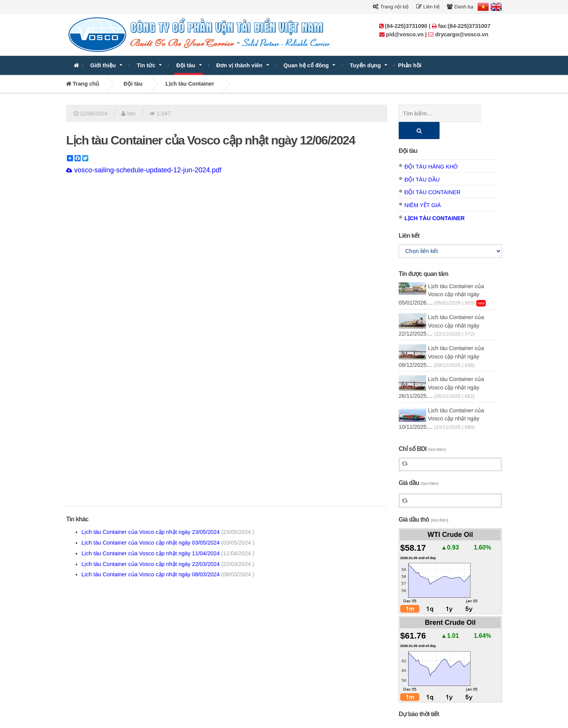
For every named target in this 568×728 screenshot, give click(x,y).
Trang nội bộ (390, 7)
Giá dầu (418, 466)
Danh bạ (460, 7)
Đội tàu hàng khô (431, 149)
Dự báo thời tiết (419, 697)
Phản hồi (410, 65)
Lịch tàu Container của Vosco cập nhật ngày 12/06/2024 (211, 140)
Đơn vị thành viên (239, 65)
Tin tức (146, 65)
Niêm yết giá (423, 188)
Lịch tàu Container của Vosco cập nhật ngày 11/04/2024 (168, 553)
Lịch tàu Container (190, 84)
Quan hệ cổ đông (306, 65)
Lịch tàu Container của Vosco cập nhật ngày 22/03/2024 (168, 564)
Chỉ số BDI (422, 432)
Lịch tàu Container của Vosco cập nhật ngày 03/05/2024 (168, 543)
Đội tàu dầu (422, 162)
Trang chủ (83, 84)
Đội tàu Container (432, 175)
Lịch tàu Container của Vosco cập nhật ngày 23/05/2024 (168, 532)
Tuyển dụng (365, 65)
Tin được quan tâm (424, 257)
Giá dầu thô (423, 502)
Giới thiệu (103, 65)
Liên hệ (428, 7)
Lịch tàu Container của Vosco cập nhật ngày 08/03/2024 (168, 574)
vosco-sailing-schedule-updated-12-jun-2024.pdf (144, 170)
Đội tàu (186, 65)
